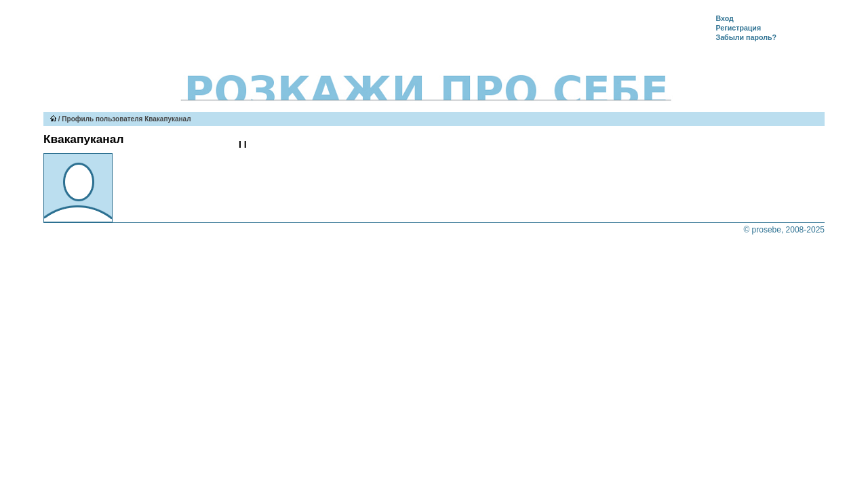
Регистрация (738, 28)
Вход (724, 18)
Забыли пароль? (746, 37)
